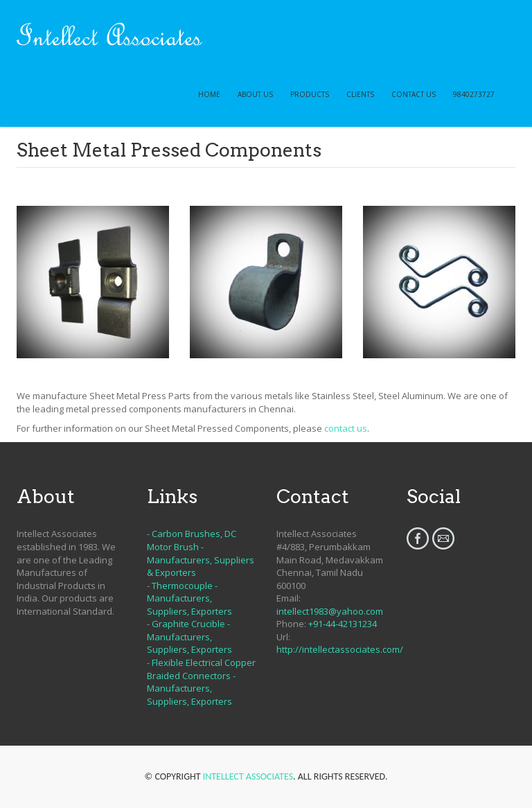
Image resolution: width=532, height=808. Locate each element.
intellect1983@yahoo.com (330, 611)
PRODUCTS (310, 94)
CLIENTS (360, 94)
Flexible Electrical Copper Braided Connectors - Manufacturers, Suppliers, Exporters (201, 682)
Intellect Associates (248, 776)
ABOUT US (255, 94)
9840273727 (474, 94)
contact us (346, 428)
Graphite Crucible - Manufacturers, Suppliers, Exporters (189, 636)
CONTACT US (414, 94)
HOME (209, 94)
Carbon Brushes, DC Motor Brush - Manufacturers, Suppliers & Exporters (201, 553)
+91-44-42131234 (343, 624)
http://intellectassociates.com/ (340, 649)
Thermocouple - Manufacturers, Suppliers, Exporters (189, 598)
